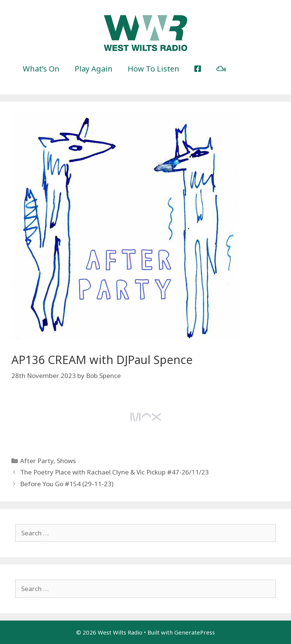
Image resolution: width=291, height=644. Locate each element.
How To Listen (153, 69)
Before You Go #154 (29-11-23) (67, 484)
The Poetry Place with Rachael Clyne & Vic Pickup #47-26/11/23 (114, 472)
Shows (66, 461)
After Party (37, 461)
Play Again (94, 69)
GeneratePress (195, 632)
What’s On (41, 69)
